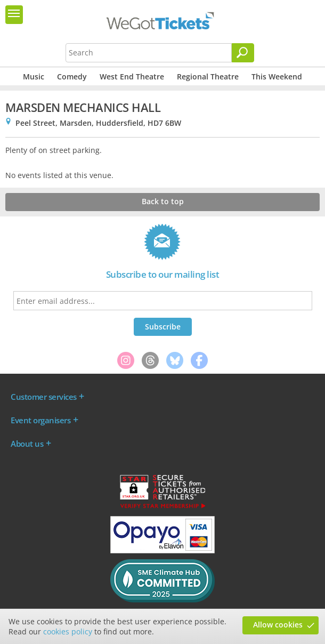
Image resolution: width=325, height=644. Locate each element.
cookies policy (68, 631)
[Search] (243, 53)
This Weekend (277, 77)
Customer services (44, 397)
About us (27, 444)
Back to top (163, 201)
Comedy (72, 77)
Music (34, 77)
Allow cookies (278, 625)
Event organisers (40, 420)
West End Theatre (132, 77)
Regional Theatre (208, 77)
